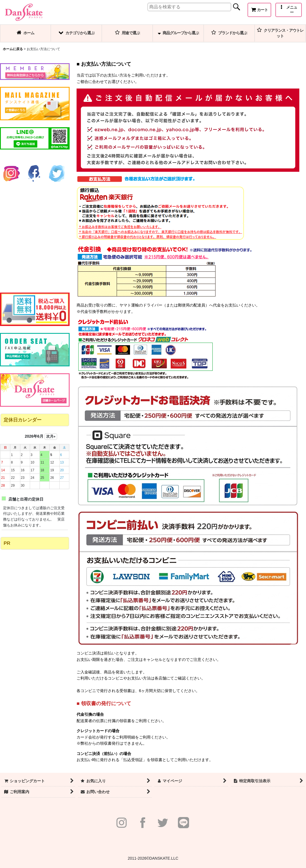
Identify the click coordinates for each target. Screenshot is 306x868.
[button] (289, 10)
